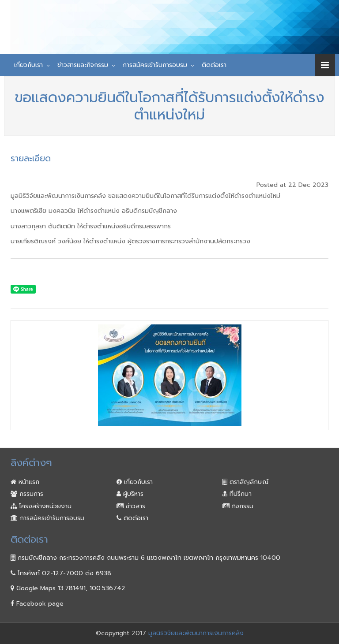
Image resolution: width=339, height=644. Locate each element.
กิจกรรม (238, 506)
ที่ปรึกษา (237, 494)
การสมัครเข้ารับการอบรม (155, 65)
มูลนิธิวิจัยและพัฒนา (166, 15)
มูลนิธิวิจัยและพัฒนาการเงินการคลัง (196, 633)
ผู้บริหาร (130, 494)
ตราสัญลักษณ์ (245, 482)
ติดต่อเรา (214, 65)
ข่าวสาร (131, 506)
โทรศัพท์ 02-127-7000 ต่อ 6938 (61, 573)
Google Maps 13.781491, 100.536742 (68, 588)
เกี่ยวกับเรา (28, 65)
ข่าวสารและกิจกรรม (83, 65)
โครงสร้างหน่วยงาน (41, 506)
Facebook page (37, 604)
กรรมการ (27, 494)
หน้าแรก (25, 482)
